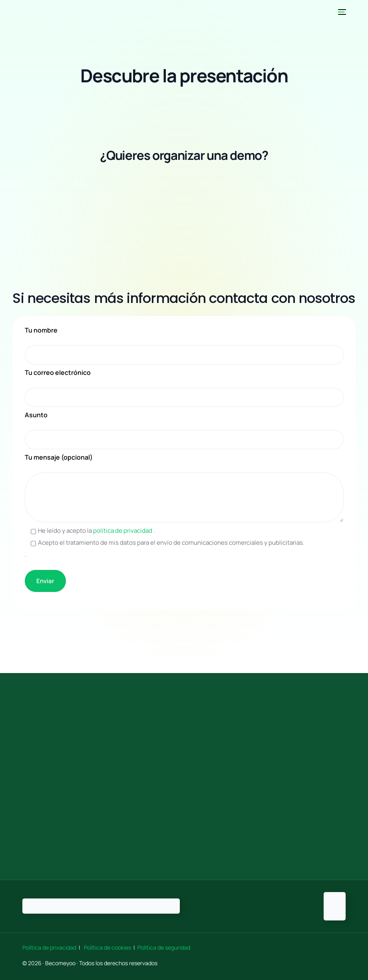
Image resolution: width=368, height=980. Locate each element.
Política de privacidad (50, 947)
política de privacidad (123, 531)
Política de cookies (107, 947)
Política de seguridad (164, 947)
